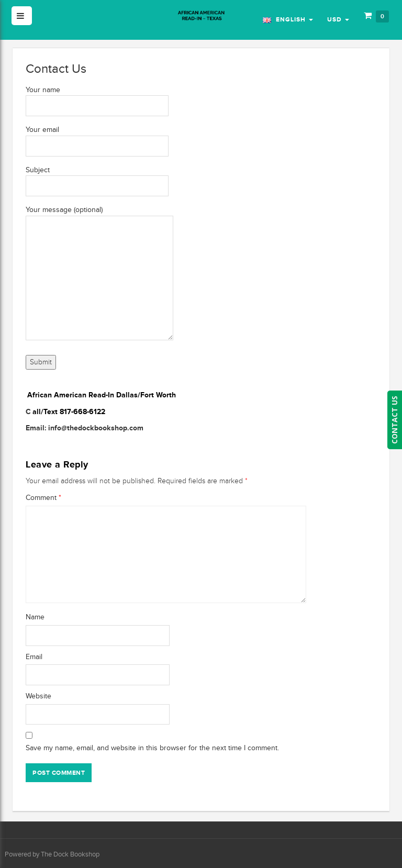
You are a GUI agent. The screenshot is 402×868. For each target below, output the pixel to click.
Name (35, 617)
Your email (97, 138)
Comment (43, 498)
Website (38, 696)
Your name (97, 98)
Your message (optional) (99, 274)
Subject (97, 178)
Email (34, 657)
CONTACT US (394, 420)
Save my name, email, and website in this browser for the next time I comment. (152, 748)
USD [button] (338, 19)
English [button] (288, 19)
